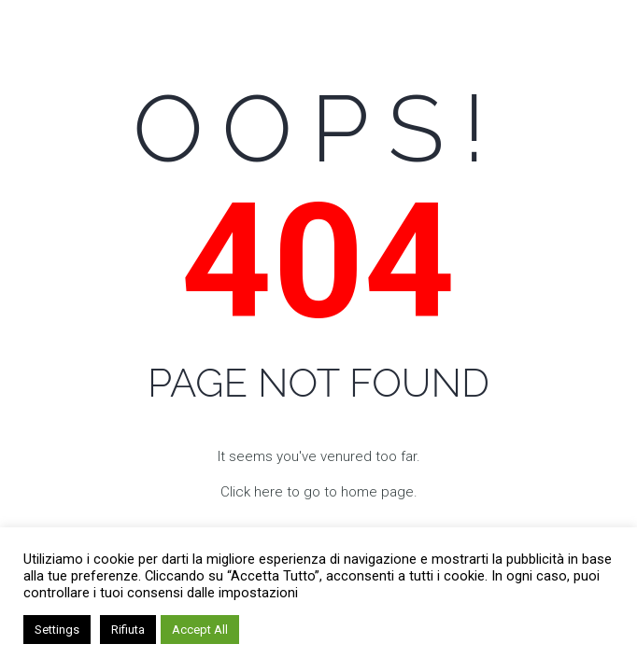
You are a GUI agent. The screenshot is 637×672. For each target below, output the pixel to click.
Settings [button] (57, 630)
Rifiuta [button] (128, 630)
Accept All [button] (200, 630)
